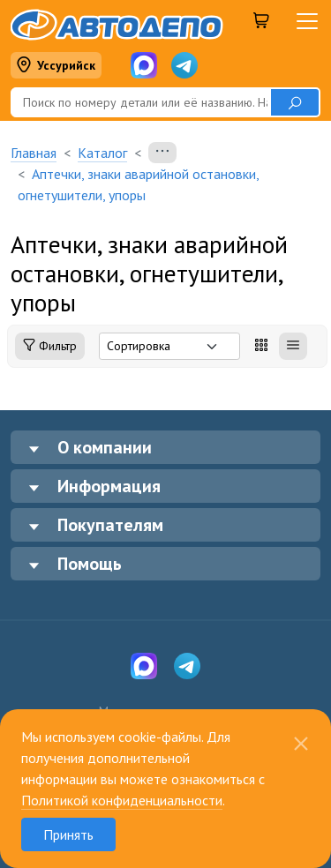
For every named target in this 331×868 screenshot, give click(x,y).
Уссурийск (56, 66)
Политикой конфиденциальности (122, 800)
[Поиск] (140, 102)
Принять (68, 834)
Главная (34, 153)
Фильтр (50, 346)
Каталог (102, 153)
